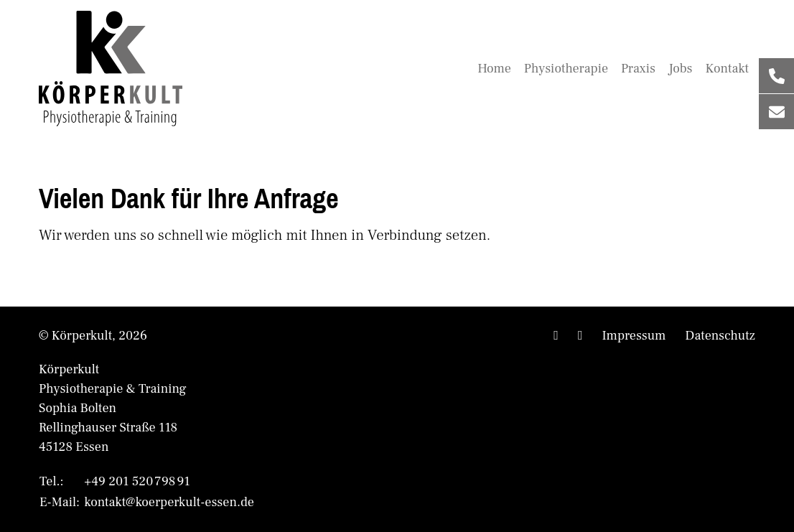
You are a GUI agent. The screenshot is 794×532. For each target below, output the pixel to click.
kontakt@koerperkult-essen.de (169, 502)
